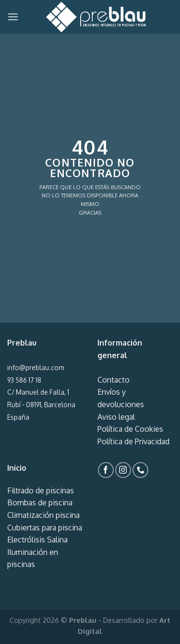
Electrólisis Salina (37, 540)
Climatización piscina (43, 515)
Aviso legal (116, 417)
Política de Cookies (130, 429)
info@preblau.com (36, 367)
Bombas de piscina (40, 502)
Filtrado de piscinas (41, 490)
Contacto (114, 380)
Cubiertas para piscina (45, 528)
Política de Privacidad (133, 441)
